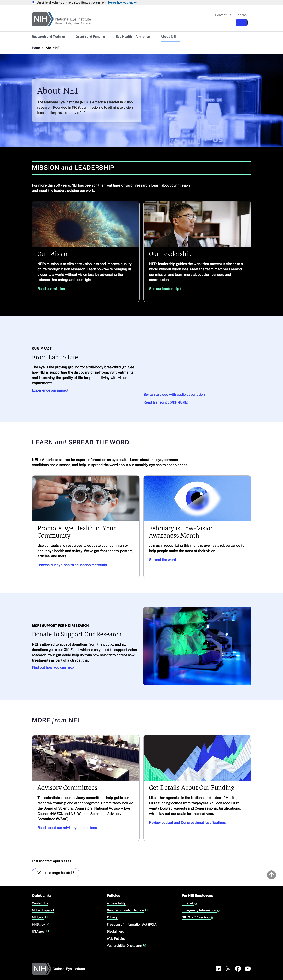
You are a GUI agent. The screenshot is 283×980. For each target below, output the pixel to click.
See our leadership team (169, 289)
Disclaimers (115, 932)
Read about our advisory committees (67, 828)
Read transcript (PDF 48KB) (166, 402)
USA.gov (41, 932)
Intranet (189, 903)
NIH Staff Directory (198, 917)
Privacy (112, 917)
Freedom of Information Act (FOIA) (132, 924)
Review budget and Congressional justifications (187, 822)
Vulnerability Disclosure (127, 946)
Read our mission (51, 289)
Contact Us (223, 15)
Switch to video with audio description (174, 395)
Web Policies (116, 939)
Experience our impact (50, 390)
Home (36, 48)
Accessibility (116, 903)
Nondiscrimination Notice (128, 910)
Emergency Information (201, 910)
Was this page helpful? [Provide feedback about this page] (56, 873)
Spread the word (163, 560)
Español (242, 15)
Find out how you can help (53, 667)
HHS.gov (41, 924)
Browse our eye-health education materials (72, 565)
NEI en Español (43, 910)
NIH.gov (40, 917)
